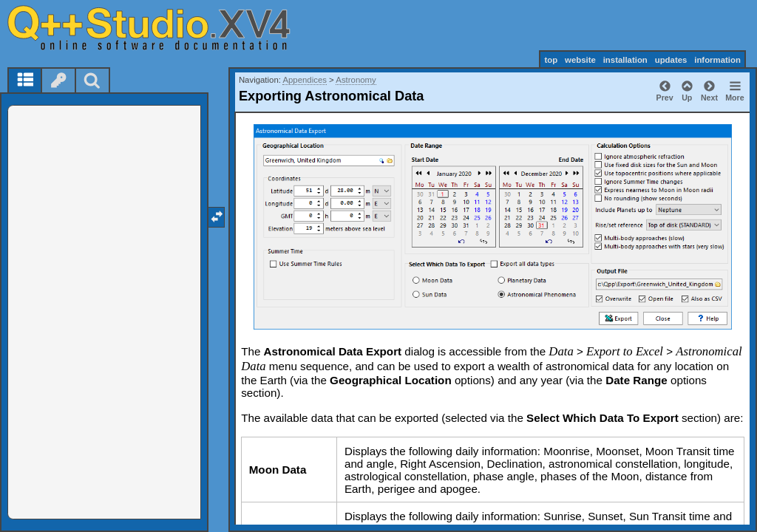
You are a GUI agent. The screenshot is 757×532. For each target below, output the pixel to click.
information (717, 60)
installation (625, 60)
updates (671, 60)
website (580, 60)
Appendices (305, 80)
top (551, 60)
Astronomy (356, 80)
